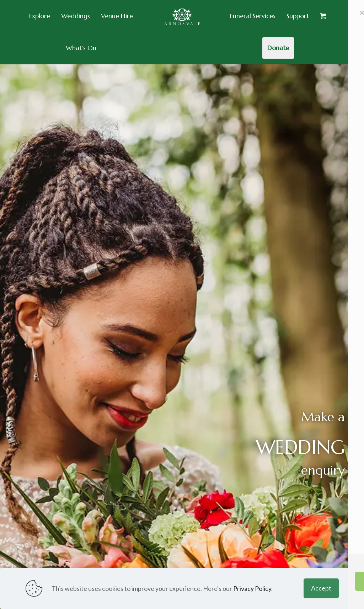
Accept (321, 588)
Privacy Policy (252, 588)
